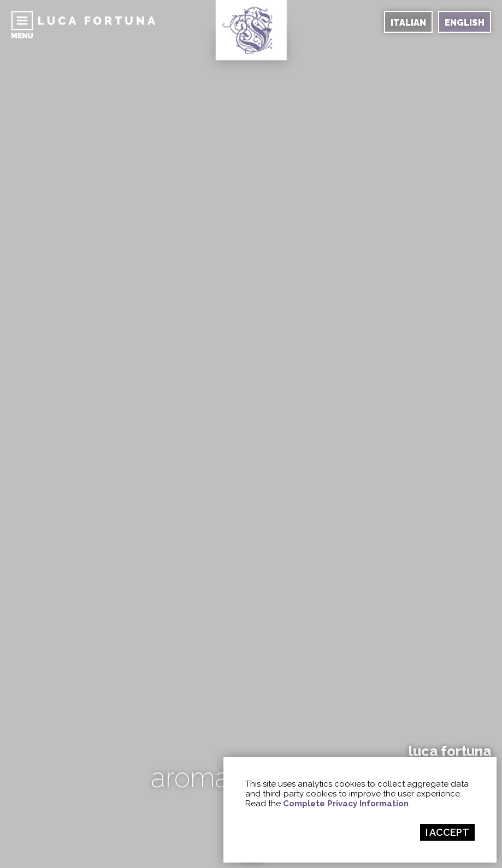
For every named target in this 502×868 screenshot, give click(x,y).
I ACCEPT (447, 832)
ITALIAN (408, 23)
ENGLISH (465, 23)
